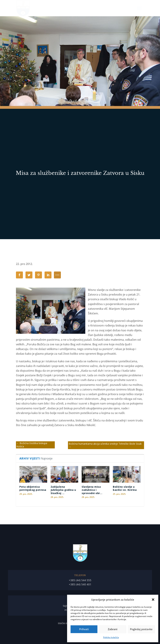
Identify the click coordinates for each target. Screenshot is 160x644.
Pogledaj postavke (141, 629)
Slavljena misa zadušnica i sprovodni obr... (92, 490)
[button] (153, 600)
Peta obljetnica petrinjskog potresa (33, 488)
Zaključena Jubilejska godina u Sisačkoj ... (63, 490)
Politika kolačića (111, 637)
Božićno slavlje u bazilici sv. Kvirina (125, 488)
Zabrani (113, 629)
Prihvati (84, 629)
